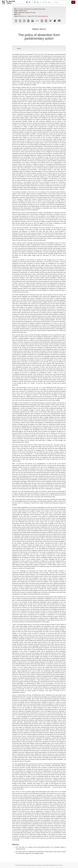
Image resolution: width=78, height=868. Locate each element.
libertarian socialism (24, 13)
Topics (38, 865)
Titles (29, 865)
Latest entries (45, 865)
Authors (33, 865)
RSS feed (24, 865)
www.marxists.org (43, 16)
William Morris (23, 11)
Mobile (52, 865)
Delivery (19, 49)
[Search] (62, 2)
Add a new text (59, 865)
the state (33, 13)
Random (18, 865)
